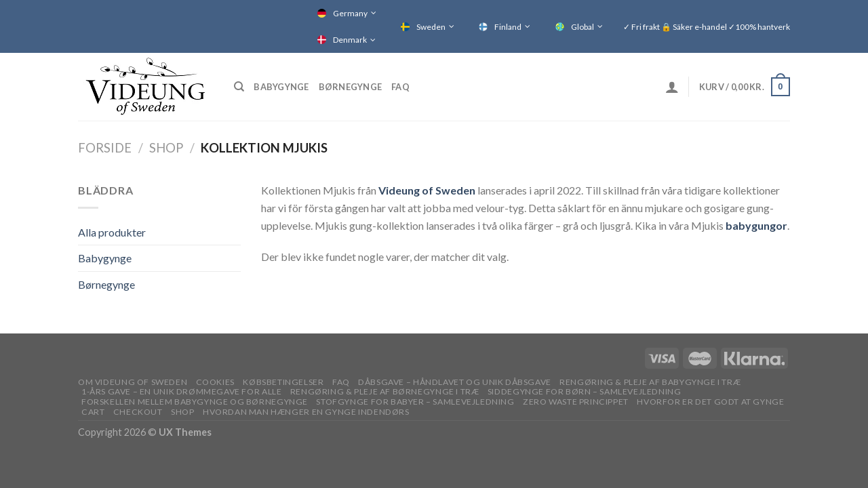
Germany (350, 13)
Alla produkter (112, 232)
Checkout (138, 412)
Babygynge (281, 87)
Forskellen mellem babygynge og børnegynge (195, 402)
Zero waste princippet (576, 402)
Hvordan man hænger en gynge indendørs (306, 412)
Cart (93, 412)
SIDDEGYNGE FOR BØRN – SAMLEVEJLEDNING (585, 391)
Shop (166, 148)
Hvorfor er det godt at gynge (710, 402)
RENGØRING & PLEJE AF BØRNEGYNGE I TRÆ (385, 391)
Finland (508, 27)
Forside (105, 148)
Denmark (350, 40)
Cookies (215, 382)
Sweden (431, 27)
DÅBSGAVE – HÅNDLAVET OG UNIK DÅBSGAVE (455, 382)
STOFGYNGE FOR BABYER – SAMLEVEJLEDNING (415, 402)
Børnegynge (351, 87)
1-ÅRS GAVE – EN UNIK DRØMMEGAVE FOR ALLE (181, 391)
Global (583, 27)
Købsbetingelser (283, 382)
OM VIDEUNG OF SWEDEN (133, 382)
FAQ (400, 87)
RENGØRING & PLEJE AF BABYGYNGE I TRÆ (650, 382)
